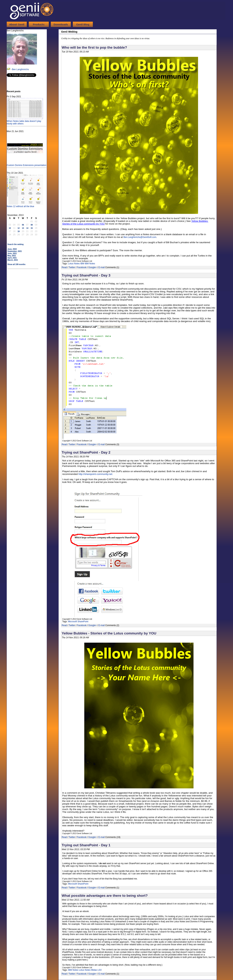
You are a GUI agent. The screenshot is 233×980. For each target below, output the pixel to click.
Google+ (92, 267)
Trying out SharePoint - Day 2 (86, 452)
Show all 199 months (16, 264)
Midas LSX (96, 970)
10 (10, 228)
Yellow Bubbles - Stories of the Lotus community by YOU (109, 633)
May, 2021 (12, 256)
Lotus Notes (74, 264)
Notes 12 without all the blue (25, 205)
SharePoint (83, 884)
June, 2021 (12, 253)
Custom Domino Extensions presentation (26, 164)
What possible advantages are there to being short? (105, 896)
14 (27, 228)
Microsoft (73, 884)
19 (18, 231)
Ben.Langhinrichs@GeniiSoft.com (140, 237)
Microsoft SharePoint (78, 622)
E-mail (102, 267)
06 (23, 225)
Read (64, 267)
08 (32, 225)
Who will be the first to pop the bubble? (94, 47)
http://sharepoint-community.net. (96, 474)
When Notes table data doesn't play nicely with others (25, 121)
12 (18, 228)
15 (32, 228)
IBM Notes (90, 264)
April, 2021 (12, 258)
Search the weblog (15, 244)
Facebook (82, 267)
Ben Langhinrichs (20, 69)
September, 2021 (15, 251)
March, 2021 (13, 260)
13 (23, 228)
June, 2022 (12, 249)
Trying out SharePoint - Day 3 (86, 275)
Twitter (72, 267)
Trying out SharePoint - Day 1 (86, 845)
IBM (82, 264)
